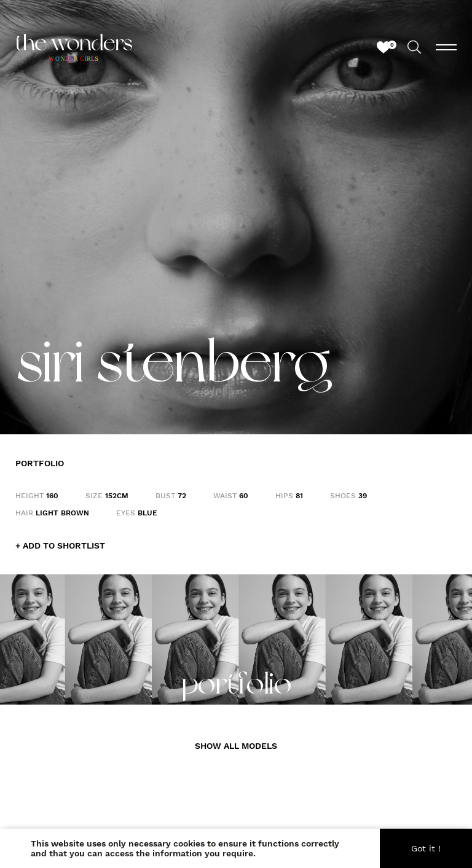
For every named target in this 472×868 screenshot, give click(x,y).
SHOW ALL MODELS (236, 746)
